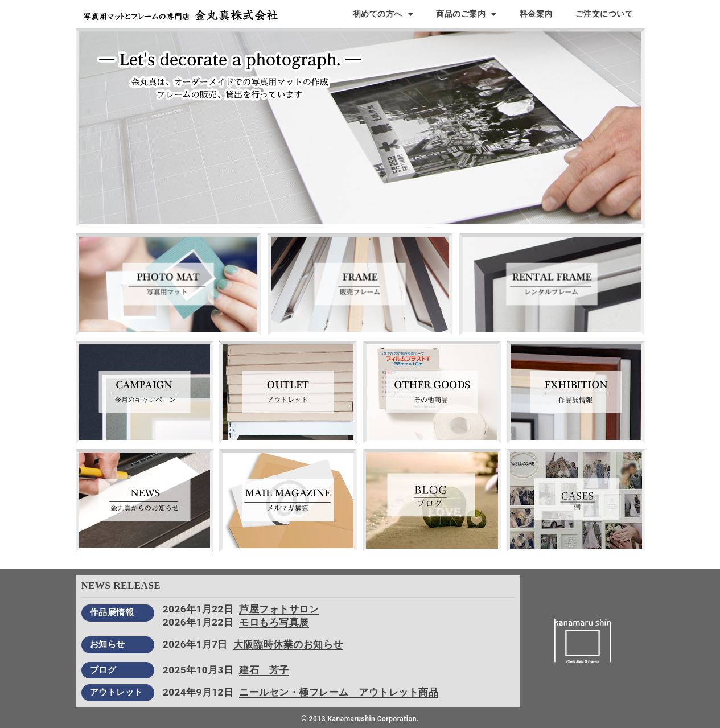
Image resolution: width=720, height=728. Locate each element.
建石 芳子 (264, 670)
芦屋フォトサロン (279, 609)
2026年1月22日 (198, 609)
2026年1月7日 (195, 644)
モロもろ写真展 (274, 622)
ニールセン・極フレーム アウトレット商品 (339, 692)
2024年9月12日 (198, 692)
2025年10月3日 (198, 670)
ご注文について (604, 14)
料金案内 (536, 14)
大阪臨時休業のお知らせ (288, 644)
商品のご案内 (466, 14)
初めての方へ (383, 14)
